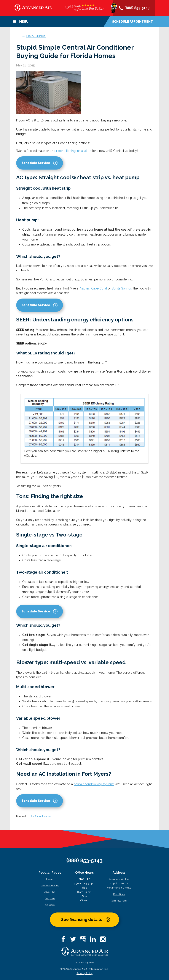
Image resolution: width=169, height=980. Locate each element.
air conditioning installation (73, 151)
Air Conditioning (50, 886)
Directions (119, 894)
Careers (50, 905)
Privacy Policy (84, 973)
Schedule (132, 22)
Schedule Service (36, 163)
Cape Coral (99, 288)
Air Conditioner (41, 816)
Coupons (50, 898)
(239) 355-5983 (119, 901)
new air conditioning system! (94, 784)
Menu (21, 22)
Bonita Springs (122, 288)
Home (50, 879)
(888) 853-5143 (134, 8)
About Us (50, 892)
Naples (85, 288)
